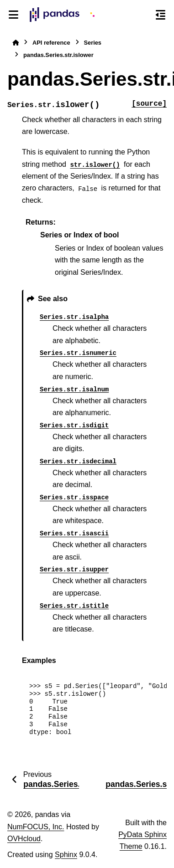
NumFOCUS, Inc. (36, 827)
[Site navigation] (14, 15)
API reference (51, 43)
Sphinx (66, 855)
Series (93, 43)
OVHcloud (24, 839)
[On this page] (160, 15)
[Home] (16, 43)
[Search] (143, 15)
